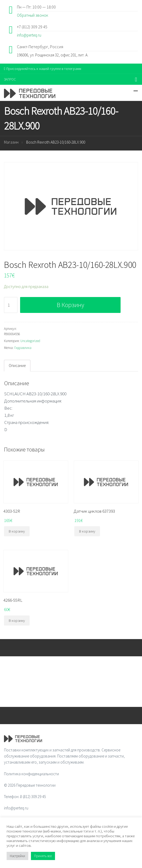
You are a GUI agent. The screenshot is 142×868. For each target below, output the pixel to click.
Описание (17, 366)
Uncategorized (30, 341)
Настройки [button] (17, 856)
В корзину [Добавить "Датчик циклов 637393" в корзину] (87, 531)
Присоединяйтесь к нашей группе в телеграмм (43, 69)
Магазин (11, 142)
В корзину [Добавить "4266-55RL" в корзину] (17, 621)
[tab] (17, 366)
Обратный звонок (33, 15)
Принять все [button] (43, 856)
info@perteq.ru (29, 35)
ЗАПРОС (10, 79)
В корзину (70, 305)
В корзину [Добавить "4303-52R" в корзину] (17, 531)
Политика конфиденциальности (31, 774)
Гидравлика (23, 348)
